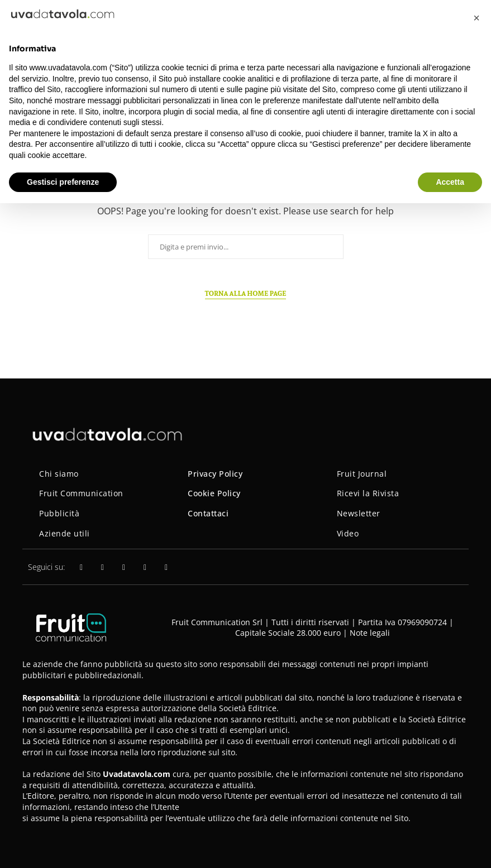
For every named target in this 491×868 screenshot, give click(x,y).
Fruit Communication (81, 493)
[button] (476, 18)
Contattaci (208, 513)
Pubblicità (59, 513)
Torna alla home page (246, 294)
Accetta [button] (450, 182)
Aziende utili (65, 533)
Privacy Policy (215, 474)
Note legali (370, 633)
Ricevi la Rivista (368, 493)
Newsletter (359, 513)
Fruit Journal (362, 474)
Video (348, 533)
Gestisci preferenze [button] (63, 182)
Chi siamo (59, 474)
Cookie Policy (214, 493)
